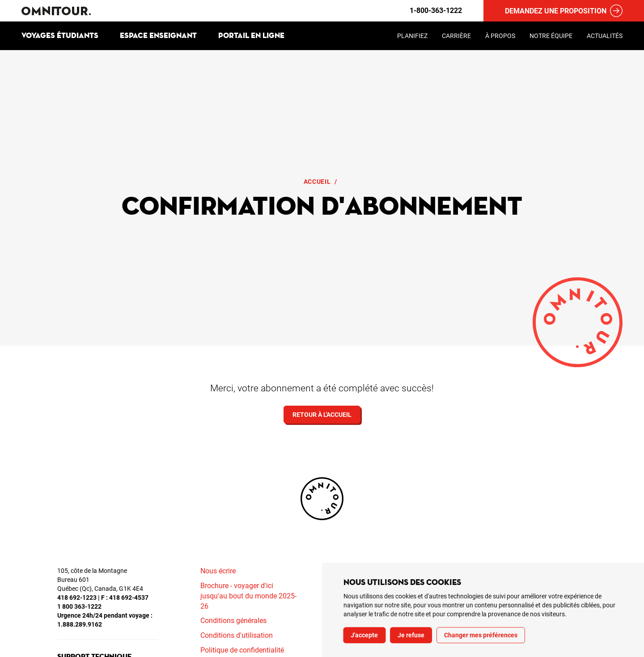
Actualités (605, 36)
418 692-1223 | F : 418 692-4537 (103, 598)
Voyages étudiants (60, 36)
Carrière (456, 36)
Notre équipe (551, 36)
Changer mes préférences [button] (481, 635)
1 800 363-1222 (79, 606)
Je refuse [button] (411, 635)
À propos (500, 36)
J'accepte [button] (364, 635)
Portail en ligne (251, 36)
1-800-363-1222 (436, 11)
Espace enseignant (158, 36)
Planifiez (412, 36)
